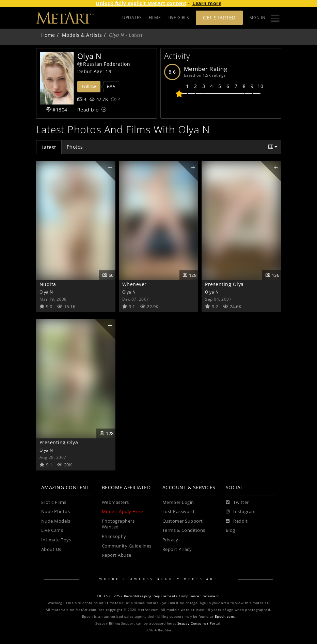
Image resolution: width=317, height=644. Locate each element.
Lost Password (178, 512)
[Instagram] (241, 512)
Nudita (48, 284)
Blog (231, 530)
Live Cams (52, 530)
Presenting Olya (224, 284)
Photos (75, 147)
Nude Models (56, 521)
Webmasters (115, 502)
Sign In (258, 18)
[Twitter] (237, 503)
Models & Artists (82, 35)
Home (48, 35)
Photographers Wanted (118, 524)
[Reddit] (237, 521)
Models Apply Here (123, 512)
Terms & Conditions (184, 530)
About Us (51, 549)
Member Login (178, 502)
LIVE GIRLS (178, 18)
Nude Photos (56, 512)
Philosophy (114, 536)
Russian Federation (104, 64)
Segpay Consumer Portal (199, 623)
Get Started (219, 18)
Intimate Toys (56, 540)
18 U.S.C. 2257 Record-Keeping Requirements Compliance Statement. (158, 596)
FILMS (155, 18)
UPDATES (132, 18)
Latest (49, 147)
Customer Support (183, 521)
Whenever (134, 284)
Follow (89, 86)
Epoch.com (225, 617)
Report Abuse (117, 555)
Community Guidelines (127, 546)
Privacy (170, 540)
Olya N (46, 292)
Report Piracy (177, 549)
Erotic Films (54, 502)
